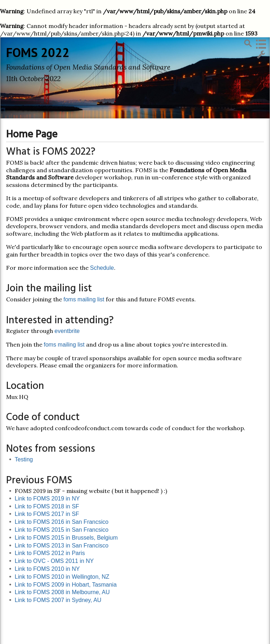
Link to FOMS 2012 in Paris (50, 553)
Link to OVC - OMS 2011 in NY (54, 561)
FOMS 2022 (38, 52)
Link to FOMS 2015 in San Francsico (61, 530)
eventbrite (67, 331)
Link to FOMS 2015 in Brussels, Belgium (66, 538)
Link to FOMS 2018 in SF (47, 506)
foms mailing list (84, 299)
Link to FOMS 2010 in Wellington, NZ (62, 577)
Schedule (102, 268)
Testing (24, 459)
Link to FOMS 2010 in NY (47, 569)
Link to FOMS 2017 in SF (47, 514)
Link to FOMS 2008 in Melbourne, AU (62, 592)
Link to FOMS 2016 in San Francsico (61, 522)
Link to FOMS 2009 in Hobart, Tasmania (66, 585)
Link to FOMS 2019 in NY (47, 499)
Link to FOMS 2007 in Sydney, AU (58, 600)
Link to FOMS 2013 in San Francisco (61, 546)
